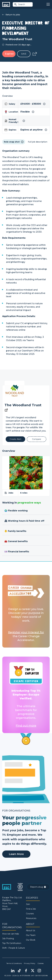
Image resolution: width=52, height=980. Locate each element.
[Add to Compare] (37, 439)
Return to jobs (11, 15)
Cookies (41, 963)
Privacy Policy (30, 963)
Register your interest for (26, 632)
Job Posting (8, 938)
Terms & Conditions (14, 963)
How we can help (11, 934)
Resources (31, 918)
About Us (30, 930)
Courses (30, 914)
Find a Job (31, 909)
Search (19, 4)
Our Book (31, 940)
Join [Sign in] (28, 904)
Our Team (31, 935)
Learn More (16, 854)
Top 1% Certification (12, 943)
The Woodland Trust (23, 405)
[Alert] (15, 439)
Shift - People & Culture (14, 948)
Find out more (26, 726)
